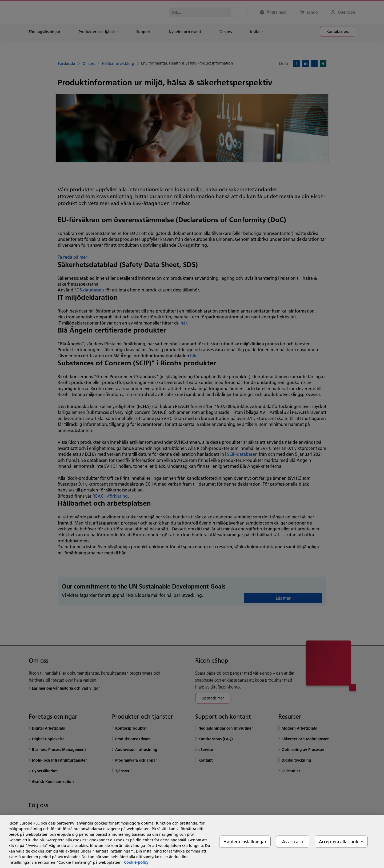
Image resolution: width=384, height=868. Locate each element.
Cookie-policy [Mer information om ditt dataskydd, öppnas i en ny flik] (136, 862)
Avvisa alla (293, 841)
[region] (192, 842)
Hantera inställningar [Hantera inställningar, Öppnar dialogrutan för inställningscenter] (245, 841)
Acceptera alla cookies (341, 841)
